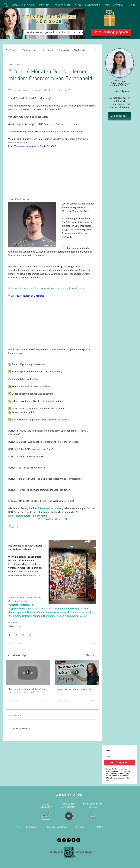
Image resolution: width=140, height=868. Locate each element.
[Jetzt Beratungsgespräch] (111, 32)
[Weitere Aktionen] (95, 64)
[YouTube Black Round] (59, 840)
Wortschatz (80, 50)
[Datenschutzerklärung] (57, 827)
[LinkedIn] (78, 840)
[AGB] (19, 827)
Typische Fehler (30, 50)
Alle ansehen (91, 655)
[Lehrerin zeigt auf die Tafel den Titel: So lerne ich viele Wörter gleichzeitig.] (77, 672)
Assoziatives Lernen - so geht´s (75, 689)
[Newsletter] (81, 827)
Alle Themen (11, 50)
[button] (95, 50)
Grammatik (64, 50)
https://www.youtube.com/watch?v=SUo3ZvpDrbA (32, 146)
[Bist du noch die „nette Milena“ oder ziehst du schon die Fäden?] (28, 672)
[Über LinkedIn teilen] (23, 635)
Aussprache (48, 50)
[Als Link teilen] (30, 635)
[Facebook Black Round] (74, 840)
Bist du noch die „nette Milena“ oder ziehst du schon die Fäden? (28, 691)
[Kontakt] (99, 827)
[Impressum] (32, 827)
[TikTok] (69, 840)
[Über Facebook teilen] (10, 635)
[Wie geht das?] (120, 116)
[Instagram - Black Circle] (64, 840)
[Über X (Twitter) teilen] (16, 635)
